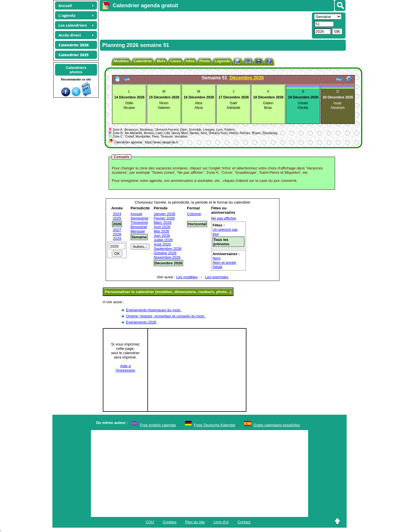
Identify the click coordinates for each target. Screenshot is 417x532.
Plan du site (195, 522)
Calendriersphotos (76, 70)
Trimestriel (139, 223)
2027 (117, 230)
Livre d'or (221, 522)
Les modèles (187, 277)
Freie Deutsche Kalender (215, 425)
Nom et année (224, 263)
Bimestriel (139, 227)
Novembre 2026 (167, 257)
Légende (222, 61)
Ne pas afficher (224, 218)
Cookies (170, 522)
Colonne (194, 214)
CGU (150, 522)
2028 (117, 234)
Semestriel (139, 218)
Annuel (136, 214)
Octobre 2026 (165, 253)
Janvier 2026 (164, 214)
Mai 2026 (161, 231)
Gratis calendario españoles (277, 425)
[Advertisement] (205, 25)
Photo (205, 61)
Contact (244, 522)
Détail (217, 267)
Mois (161, 61)
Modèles (121, 61)
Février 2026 (164, 218)
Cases (175, 61)
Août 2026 (162, 244)
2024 (117, 214)
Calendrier (143, 61)
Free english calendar (158, 425)
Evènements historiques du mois (154, 310)
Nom (216, 258)
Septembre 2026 (168, 249)
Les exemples (217, 277)
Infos (190, 61)
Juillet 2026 (163, 240)
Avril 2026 (162, 227)
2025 (117, 218)
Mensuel (138, 231)
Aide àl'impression (125, 368)
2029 (117, 238)
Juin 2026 (162, 236)
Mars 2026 (163, 223)
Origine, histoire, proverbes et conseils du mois (166, 316)
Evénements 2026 (141, 322)
